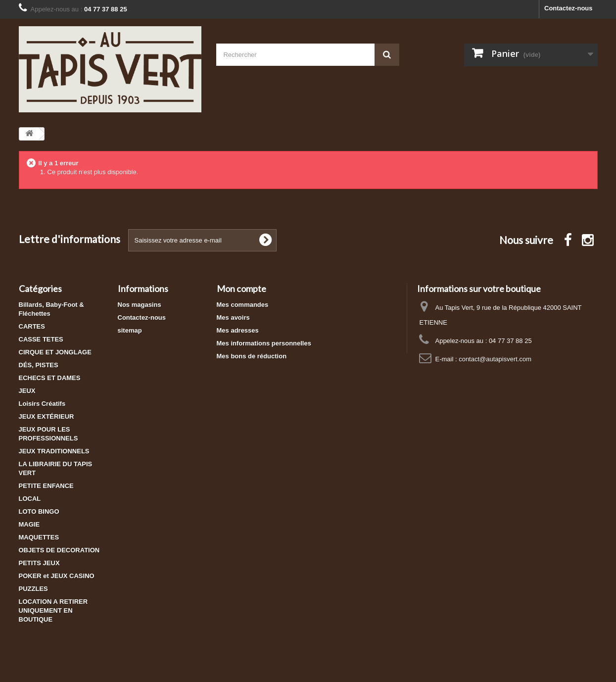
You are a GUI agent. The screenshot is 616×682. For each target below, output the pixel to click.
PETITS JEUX (39, 563)
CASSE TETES (41, 339)
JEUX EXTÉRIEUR (47, 416)
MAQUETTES (39, 537)
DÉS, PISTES (39, 365)
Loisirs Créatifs (42, 404)
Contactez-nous (569, 8)
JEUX (27, 391)
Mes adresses (238, 330)
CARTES (32, 326)
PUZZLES (33, 589)
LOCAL (30, 499)
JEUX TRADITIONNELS (54, 451)
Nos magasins (140, 305)
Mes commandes (243, 305)
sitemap (130, 330)
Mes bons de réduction (252, 356)
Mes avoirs (233, 317)
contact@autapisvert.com (495, 359)
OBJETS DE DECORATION (59, 550)
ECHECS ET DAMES (50, 378)
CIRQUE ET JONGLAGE (55, 352)
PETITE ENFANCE (46, 486)
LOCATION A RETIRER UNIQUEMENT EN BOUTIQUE (53, 610)
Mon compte (241, 289)
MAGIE (29, 524)
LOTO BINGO (39, 511)
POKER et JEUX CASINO (57, 576)
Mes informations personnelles (264, 343)
